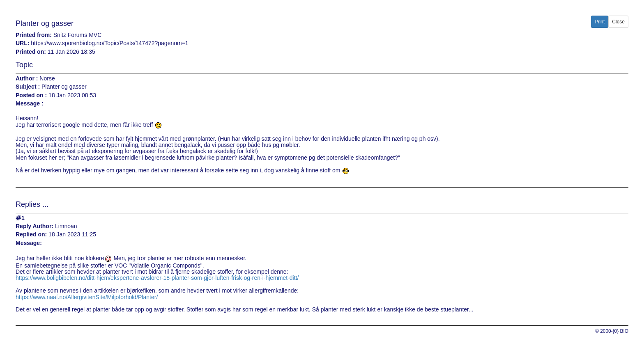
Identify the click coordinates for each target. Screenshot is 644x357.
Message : (30, 104)
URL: (22, 43)
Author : (27, 79)
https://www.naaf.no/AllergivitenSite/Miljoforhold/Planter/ (87, 297)
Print (600, 22)
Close (618, 22)
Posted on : (31, 95)
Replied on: (31, 235)
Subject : (28, 87)
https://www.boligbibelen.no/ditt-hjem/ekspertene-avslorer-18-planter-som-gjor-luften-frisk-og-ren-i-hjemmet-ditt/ (157, 278)
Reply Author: (34, 226)
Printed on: (31, 52)
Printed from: (34, 35)
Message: (29, 243)
